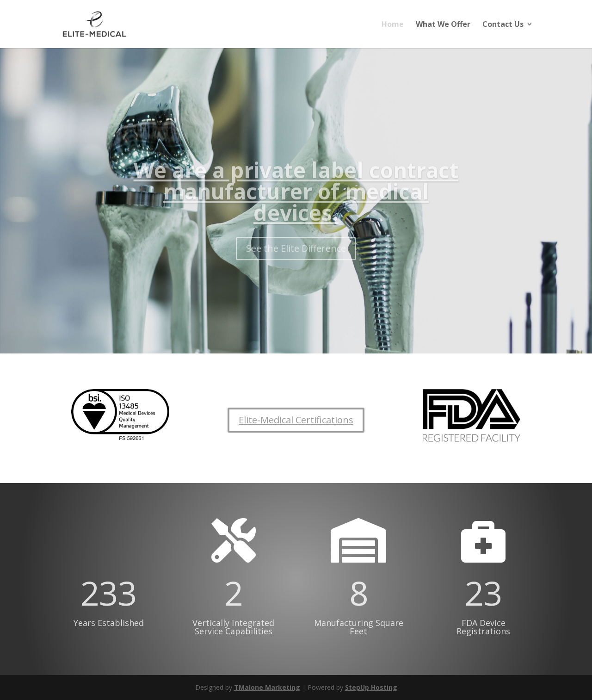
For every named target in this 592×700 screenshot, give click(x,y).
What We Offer (443, 25)
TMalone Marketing (267, 687)
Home (393, 25)
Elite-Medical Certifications (296, 420)
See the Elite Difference (296, 257)
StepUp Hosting (371, 687)
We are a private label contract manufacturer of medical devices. (296, 200)
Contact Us (503, 25)
